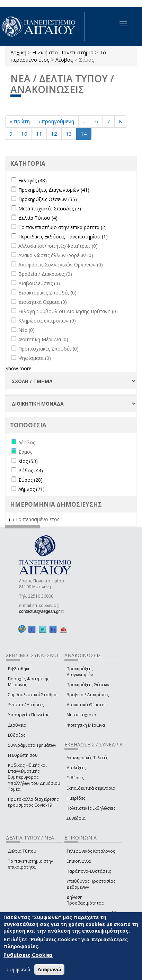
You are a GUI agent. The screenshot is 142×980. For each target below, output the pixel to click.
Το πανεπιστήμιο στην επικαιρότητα (30, 864)
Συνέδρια (76, 818)
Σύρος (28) (30, 480)
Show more (19, 368)
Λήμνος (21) (32, 489)
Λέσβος (64, 60)
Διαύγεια (17, 725)
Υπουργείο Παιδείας (29, 715)
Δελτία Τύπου (22, 851)
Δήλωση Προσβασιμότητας (85, 900)
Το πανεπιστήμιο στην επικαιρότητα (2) (63, 227)
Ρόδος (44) (31, 470)
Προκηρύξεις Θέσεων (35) (48, 199)
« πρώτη (20, 121)
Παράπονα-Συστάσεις (89, 871)
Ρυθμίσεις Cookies (28, 955)
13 (69, 134)
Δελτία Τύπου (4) (38, 218)
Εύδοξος (17, 735)
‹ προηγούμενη (56, 121)
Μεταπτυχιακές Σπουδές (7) (50, 208)
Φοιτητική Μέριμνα (86, 725)
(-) (12, 519)
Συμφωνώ (18, 969)
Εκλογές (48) (33, 180)
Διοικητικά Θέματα (86, 705)
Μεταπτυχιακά (81, 715)
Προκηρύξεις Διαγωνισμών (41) (54, 190)
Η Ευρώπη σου (23, 755)
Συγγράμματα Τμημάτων (32, 745)
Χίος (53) (28, 461)
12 (54, 134)
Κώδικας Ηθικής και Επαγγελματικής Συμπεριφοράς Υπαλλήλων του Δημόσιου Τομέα (34, 777)
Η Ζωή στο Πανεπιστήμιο (63, 52)
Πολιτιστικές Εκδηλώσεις (91, 808)
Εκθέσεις (75, 778)
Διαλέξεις (76, 768)
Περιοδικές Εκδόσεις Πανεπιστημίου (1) (63, 237)
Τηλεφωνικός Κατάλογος (91, 851)
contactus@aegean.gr (42, 611)
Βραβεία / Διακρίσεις (88, 695)
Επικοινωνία (79, 861)
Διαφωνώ (49, 969)
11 (39, 134)
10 (24, 134)
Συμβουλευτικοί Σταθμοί (33, 695)
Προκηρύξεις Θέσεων (88, 685)
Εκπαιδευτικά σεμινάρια (91, 788)
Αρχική (18, 52)
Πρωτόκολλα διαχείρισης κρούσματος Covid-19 (33, 802)
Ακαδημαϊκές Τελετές (87, 758)
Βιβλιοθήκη (19, 669)
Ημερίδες (76, 798)
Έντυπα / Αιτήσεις (26, 705)
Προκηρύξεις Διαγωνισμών (80, 672)
